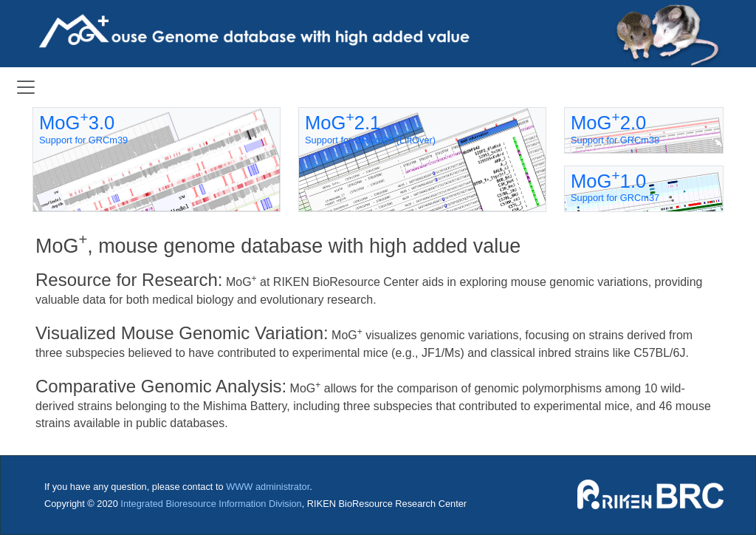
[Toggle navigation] (26, 87)
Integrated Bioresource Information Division (211, 504)
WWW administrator (268, 487)
